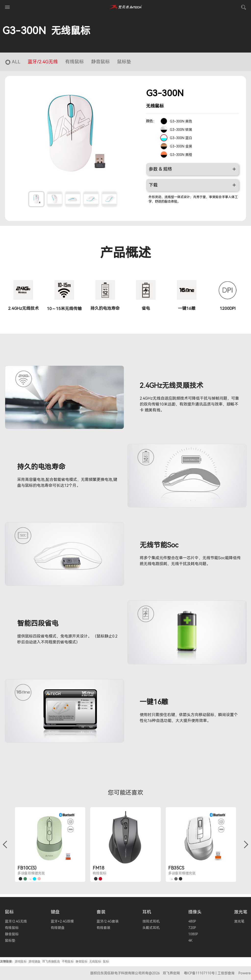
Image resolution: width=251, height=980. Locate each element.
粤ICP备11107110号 (199, 973)
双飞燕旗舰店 (51, 962)
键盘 (55, 912)
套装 (101, 912)
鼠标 (9, 912)
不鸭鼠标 (68, 962)
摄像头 (195, 912)
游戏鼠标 (21, 962)
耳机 (147, 912)
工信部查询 (226, 973)
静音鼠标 (81, 962)
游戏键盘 (34, 962)
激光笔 (241, 912)
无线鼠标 (95, 962)
